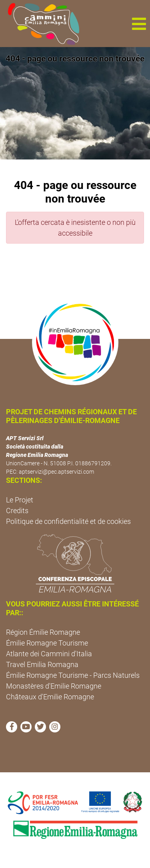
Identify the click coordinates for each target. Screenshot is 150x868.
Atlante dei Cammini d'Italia (49, 654)
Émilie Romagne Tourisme (47, 643)
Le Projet (20, 500)
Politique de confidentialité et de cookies (68, 521)
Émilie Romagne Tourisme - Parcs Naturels (73, 675)
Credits (17, 511)
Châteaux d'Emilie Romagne (50, 697)
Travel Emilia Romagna (42, 664)
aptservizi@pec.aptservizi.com (56, 472)
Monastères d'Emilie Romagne (54, 686)
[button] (139, 24)
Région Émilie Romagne (43, 632)
